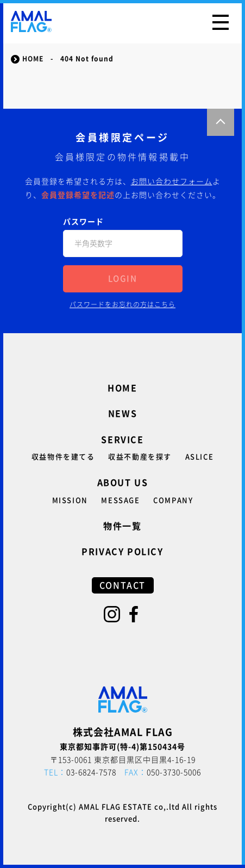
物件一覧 (122, 526)
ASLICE (200, 457)
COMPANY (173, 500)
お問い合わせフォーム (172, 182)
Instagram (112, 614)
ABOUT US (123, 483)
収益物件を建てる (63, 457)
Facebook (134, 614)
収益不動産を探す (140, 457)
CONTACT (122, 585)
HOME (122, 388)
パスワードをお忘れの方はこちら (122, 304)
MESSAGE (120, 500)
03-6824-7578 (80, 772)
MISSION (70, 500)
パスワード (83, 222)
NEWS (122, 414)
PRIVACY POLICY (122, 552)
